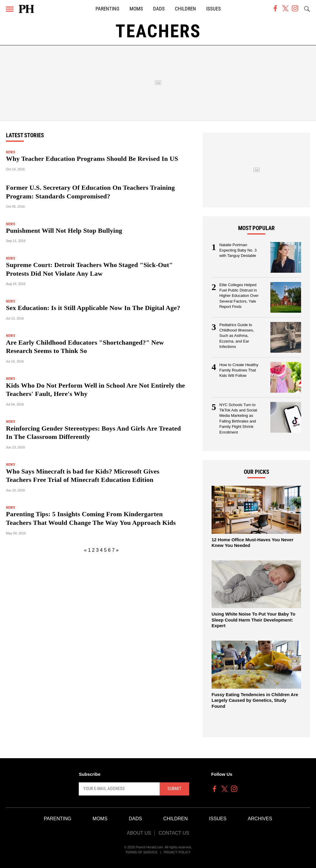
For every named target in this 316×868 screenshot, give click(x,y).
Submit (174, 789)
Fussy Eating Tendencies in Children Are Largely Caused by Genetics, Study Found (255, 700)
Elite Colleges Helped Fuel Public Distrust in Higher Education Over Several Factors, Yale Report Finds (239, 296)
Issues (214, 9)
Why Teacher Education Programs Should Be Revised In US (92, 159)
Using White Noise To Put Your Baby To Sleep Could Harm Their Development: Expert (253, 620)
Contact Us (174, 833)
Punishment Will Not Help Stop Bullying (64, 231)
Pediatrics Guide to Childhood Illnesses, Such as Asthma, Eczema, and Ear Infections (237, 336)
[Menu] (10, 9)
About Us (139, 833)
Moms (136, 9)
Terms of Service (141, 852)
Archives (260, 819)
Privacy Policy (177, 852)
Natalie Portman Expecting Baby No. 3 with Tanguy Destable (238, 250)
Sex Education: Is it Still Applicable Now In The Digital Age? (93, 308)
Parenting (107, 9)
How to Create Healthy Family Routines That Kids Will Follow (239, 370)
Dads (159, 9)
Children (185, 9)
